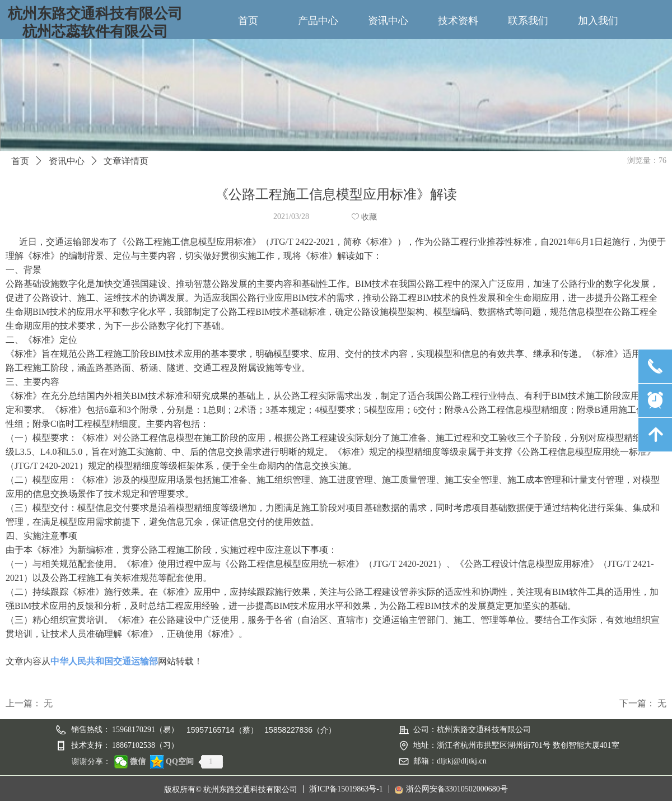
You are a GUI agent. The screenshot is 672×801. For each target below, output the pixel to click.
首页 (20, 161)
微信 (138, 762)
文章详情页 (126, 161)
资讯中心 (67, 161)
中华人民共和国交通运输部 (104, 661)
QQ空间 (180, 762)
